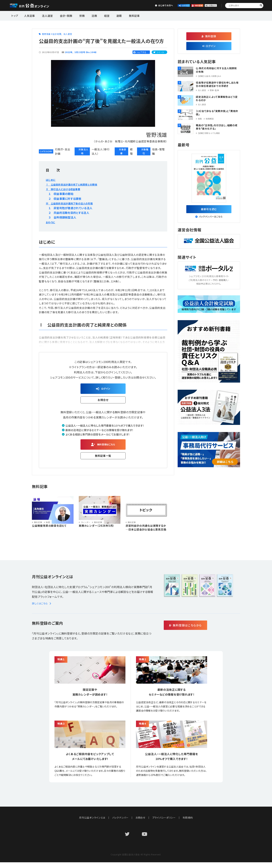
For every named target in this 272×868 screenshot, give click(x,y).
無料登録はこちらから (200, 631)
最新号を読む (209, 210)
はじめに (51, 180)
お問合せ (206, 5)
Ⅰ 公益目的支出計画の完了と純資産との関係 (75, 184)
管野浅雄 (46, 34)
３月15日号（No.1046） (86, 52)
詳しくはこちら (42, 609)
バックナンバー (120, 823)
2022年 (69, 52)
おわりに (51, 222)
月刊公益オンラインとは (92, 823)
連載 (109, 15)
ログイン (155, 5)
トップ (15, 15)
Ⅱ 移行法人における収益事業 (65, 189)
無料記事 (122, 15)
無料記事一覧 (103, 458)
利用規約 (188, 823)
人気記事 (29, 15)
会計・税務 (62, 15)
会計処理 (57, 34)
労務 (76, 15)
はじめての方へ (129, 5)
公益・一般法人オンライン (35, 6)
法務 (87, 15)
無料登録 (181, 5)
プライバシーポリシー (164, 823)
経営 (98, 15)
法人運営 (45, 15)
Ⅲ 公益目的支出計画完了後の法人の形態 (73, 203)
